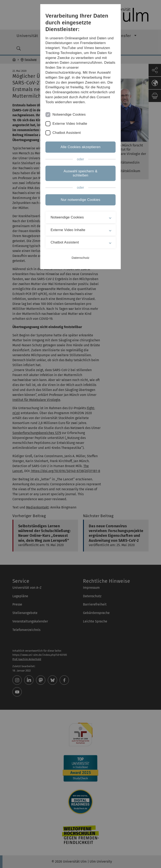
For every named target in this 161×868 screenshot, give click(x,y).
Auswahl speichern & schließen (80, 173)
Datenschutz (80, 258)
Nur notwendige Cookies (81, 200)
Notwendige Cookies (69, 114)
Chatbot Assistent (67, 133)
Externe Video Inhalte (70, 124)
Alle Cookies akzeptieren (80, 147)
